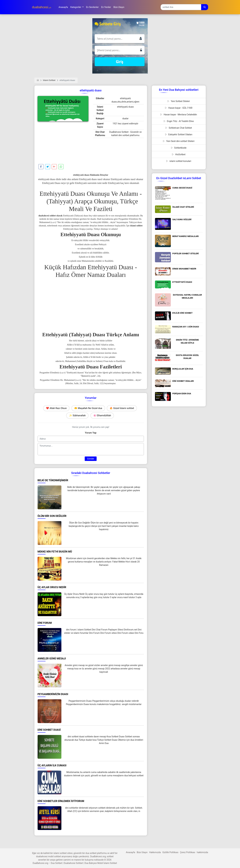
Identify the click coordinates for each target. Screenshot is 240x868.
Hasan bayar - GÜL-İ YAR (179, 108)
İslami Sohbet (49, 80)
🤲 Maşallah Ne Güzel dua (88, 408)
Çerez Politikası (188, 852)
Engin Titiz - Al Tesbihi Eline (179, 121)
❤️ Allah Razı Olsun (56, 408)
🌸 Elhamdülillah (102, 415)
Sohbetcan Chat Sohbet (179, 128)
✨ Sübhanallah (77, 415)
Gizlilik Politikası (170, 852)
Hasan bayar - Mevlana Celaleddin (179, 115)
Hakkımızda (155, 852)
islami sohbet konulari (179, 161)
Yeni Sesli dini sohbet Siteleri (179, 141)
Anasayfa (130, 852)
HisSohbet (179, 154)
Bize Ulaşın (142, 852)
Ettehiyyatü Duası (62, 194)
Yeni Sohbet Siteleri (179, 101)
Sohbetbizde (179, 148)
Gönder (91, 459)
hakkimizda (202, 852)
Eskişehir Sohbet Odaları (179, 134)
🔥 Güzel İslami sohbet (122, 408)
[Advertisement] (63, 144)
